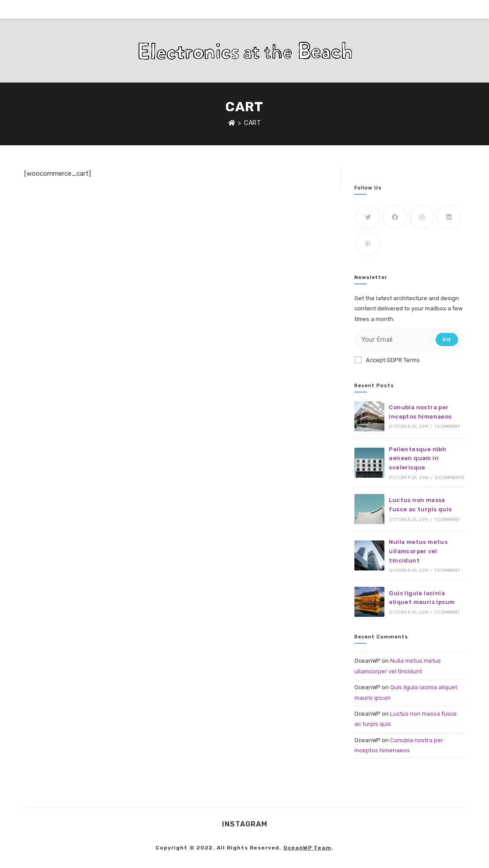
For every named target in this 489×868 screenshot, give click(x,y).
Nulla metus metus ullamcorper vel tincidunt (418, 551)
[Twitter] (368, 217)
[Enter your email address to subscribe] (409, 340)
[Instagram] (422, 217)
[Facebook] (395, 217)
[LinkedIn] (449, 217)
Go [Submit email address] (447, 340)
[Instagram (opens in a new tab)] (450, 9)
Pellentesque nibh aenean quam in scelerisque (418, 459)
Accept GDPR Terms (387, 360)
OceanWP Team (307, 848)
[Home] (232, 123)
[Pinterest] (368, 244)
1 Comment (447, 426)
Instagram (245, 824)
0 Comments (449, 478)
